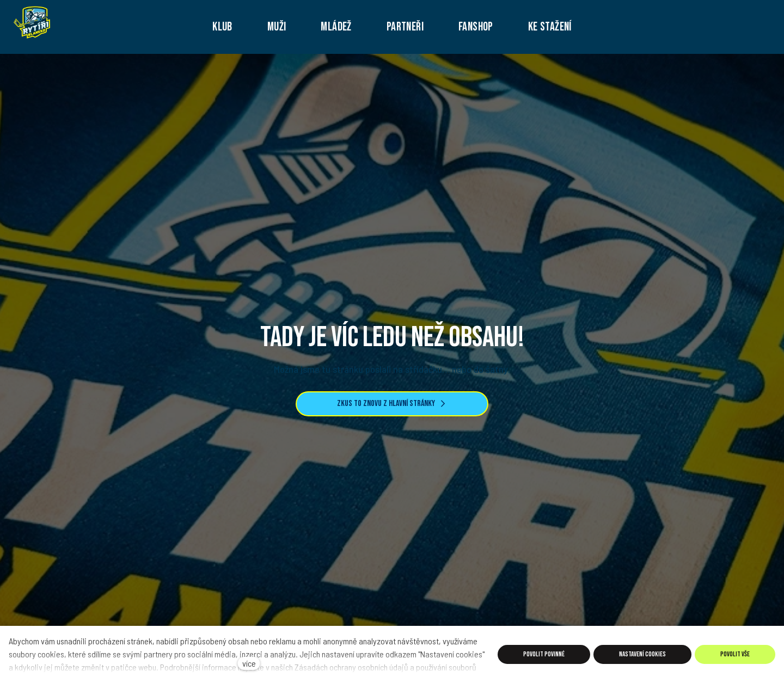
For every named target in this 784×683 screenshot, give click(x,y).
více (249, 663)
